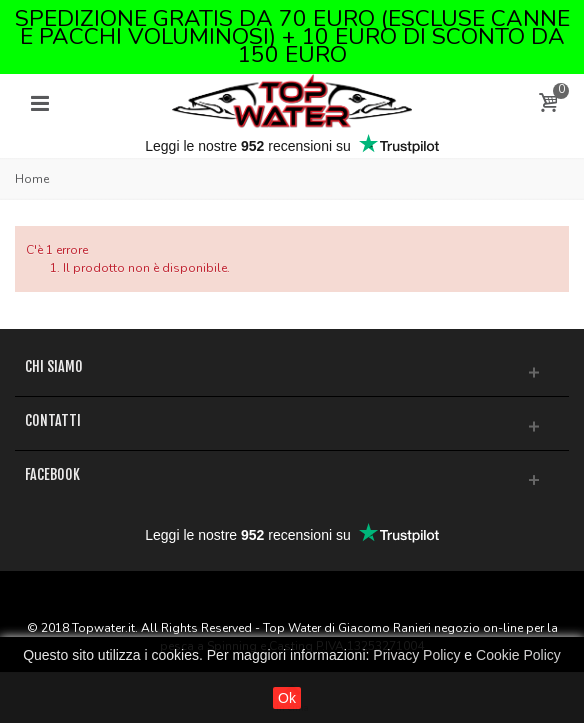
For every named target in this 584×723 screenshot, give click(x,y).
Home (32, 179)
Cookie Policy (518, 655)
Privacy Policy (416, 655)
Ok (287, 698)
